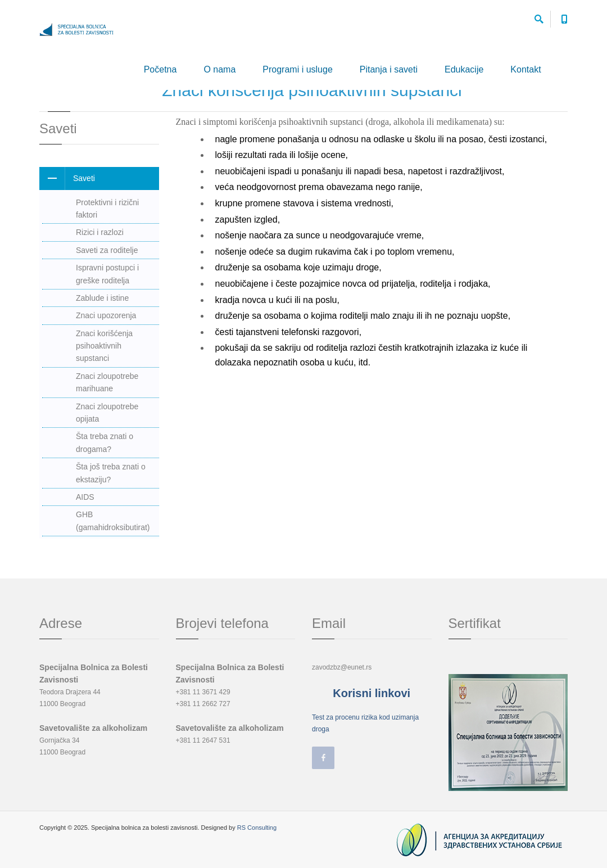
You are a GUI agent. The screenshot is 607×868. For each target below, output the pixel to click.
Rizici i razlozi (100, 232)
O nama (219, 69)
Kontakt (526, 69)
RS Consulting (257, 828)
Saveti (67, 178)
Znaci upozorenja (106, 315)
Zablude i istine (102, 298)
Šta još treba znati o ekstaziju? (111, 473)
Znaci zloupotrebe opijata (107, 413)
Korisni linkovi (372, 693)
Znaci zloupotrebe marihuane (107, 382)
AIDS (85, 497)
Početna (160, 69)
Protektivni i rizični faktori (107, 209)
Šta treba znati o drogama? (105, 442)
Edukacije (464, 69)
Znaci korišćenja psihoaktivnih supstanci (104, 346)
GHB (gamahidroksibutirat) (113, 521)
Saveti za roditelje (107, 250)
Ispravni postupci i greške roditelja (107, 274)
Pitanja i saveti (389, 69)
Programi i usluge (298, 69)
